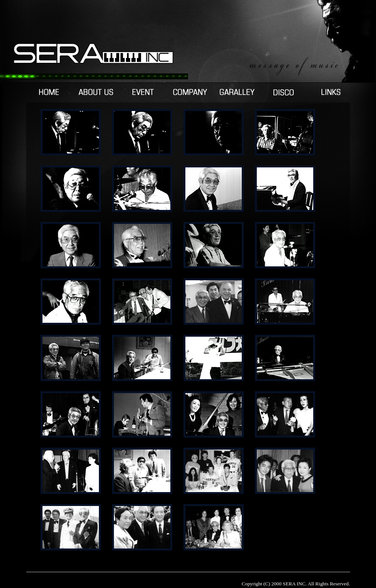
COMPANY (190, 92)
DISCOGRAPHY (284, 92)
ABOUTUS (96, 92)
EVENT (143, 92)
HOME (49, 92)
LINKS (331, 92)
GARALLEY (237, 92)
